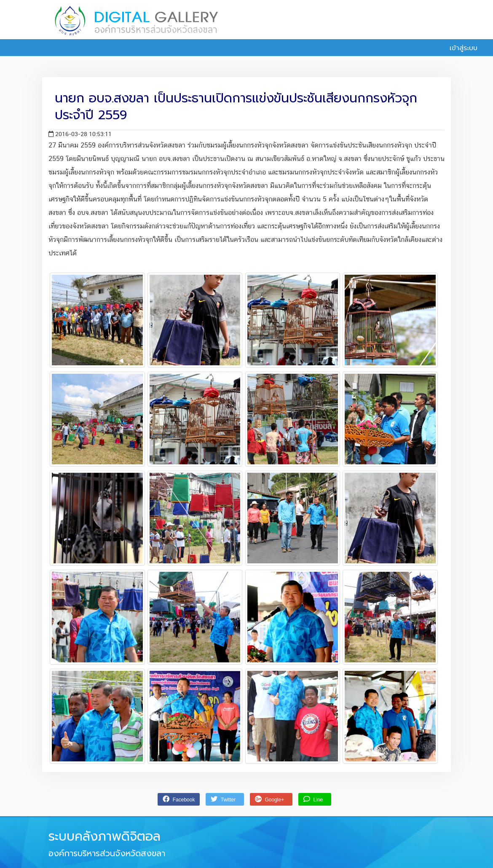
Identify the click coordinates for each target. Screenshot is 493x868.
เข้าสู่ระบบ (459, 48)
